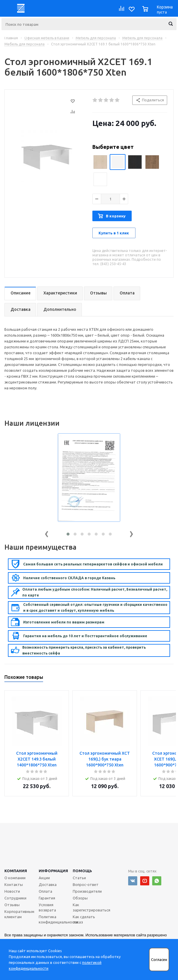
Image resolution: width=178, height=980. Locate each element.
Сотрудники (15, 898)
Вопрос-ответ (86, 884)
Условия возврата (47, 907)
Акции (44, 878)
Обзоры (80, 898)
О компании (15, 878)
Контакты (14, 884)
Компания (16, 871)
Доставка (48, 884)
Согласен (159, 960)
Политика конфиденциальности (59, 919)
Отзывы (12, 905)
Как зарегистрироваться (91, 907)
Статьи (79, 878)
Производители (87, 891)
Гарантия (47, 898)
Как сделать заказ (84, 919)
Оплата (45, 891)
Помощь (82, 871)
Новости (12, 891)
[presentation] (47, 533)
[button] (68, 534)
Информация (53, 871)
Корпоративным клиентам (19, 914)
